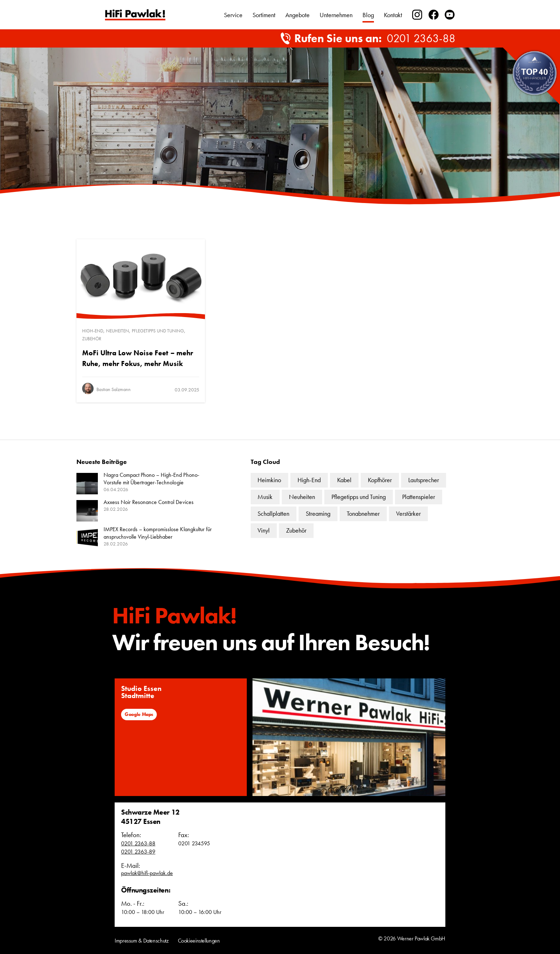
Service (233, 15)
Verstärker (408, 513)
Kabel (344, 480)
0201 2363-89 (138, 852)
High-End (93, 331)
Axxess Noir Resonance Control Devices (149, 502)
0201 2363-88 (421, 39)
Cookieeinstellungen (199, 941)
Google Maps (139, 714)
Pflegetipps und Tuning (158, 331)
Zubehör (92, 339)
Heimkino (269, 480)
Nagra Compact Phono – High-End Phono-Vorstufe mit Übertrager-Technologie (151, 479)
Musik (265, 497)
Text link (135, 15)
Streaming (318, 513)
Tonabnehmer (363, 513)
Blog (368, 15)
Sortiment (264, 15)
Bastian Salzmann (114, 389)
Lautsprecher (424, 480)
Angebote (297, 15)
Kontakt (393, 15)
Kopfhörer (380, 480)
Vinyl (264, 530)
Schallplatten (273, 513)
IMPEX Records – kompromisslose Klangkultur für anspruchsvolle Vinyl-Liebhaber (158, 533)
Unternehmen (336, 15)
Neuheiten (117, 331)
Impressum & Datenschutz (142, 941)
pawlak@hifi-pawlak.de (147, 873)
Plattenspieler (419, 497)
